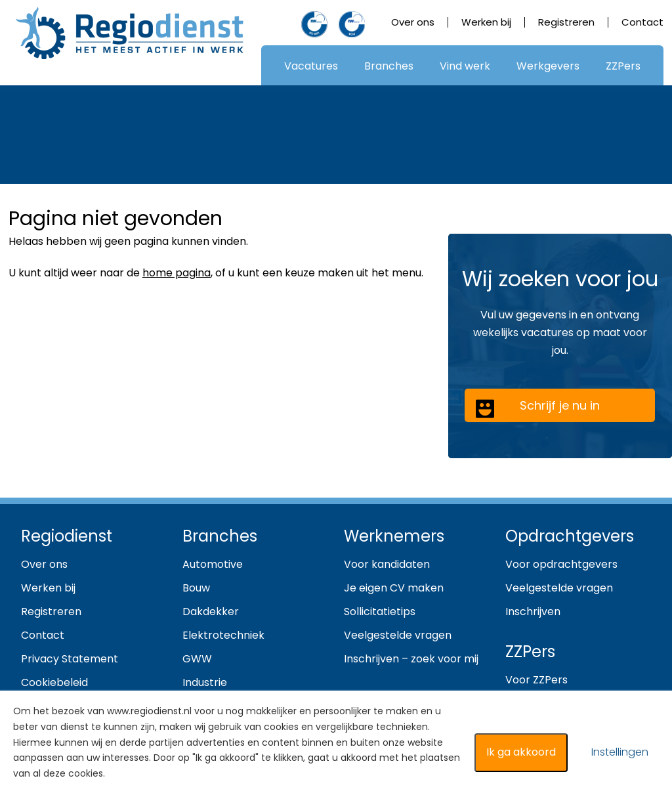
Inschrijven (533, 612)
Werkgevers (548, 66)
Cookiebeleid (54, 682)
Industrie (205, 682)
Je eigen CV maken (394, 588)
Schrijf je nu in (537, 408)
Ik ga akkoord (521, 752)
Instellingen (620, 752)
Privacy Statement (70, 659)
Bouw (196, 588)
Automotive (213, 564)
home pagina (177, 273)
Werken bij (486, 22)
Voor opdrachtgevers (561, 564)
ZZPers (623, 66)
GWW (197, 659)
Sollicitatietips (380, 612)
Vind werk (465, 66)
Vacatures (311, 66)
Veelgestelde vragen (398, 635)
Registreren (566, 22)
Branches (389, 66)
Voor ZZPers (536, 680)
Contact (642, 22)
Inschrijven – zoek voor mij (411, 659)
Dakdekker (211, 612)
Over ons (413, 22)
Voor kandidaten (387, 564)
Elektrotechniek (223, 635)
